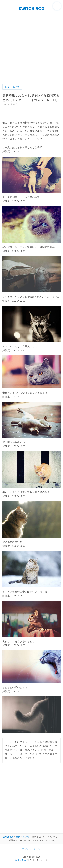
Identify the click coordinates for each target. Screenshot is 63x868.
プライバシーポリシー (31, 849)
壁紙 (7, 87)
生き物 (16, 87)
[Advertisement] (32, 51)
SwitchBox (21, 860)
